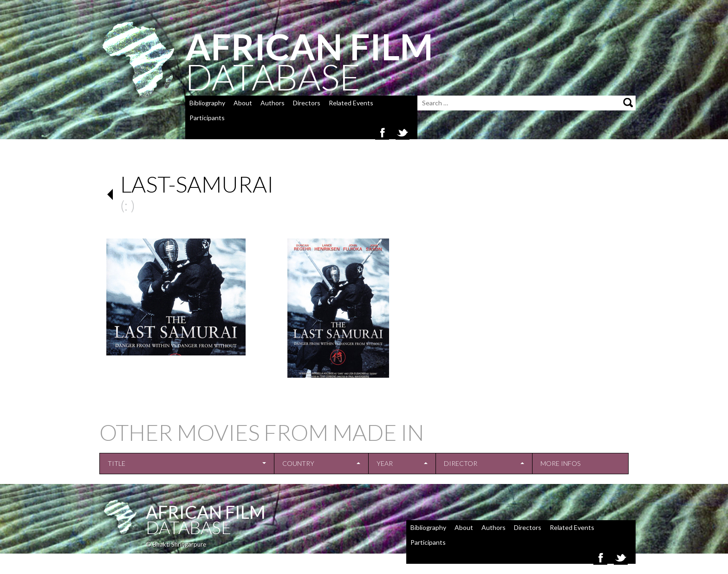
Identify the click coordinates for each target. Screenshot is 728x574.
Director (461, 463)
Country (298, 463)
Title (117, 463)
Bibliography (207, 103)
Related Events (351, 103)
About (243, 103)
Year (385, 463)
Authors (273, 103)
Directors (307, 103)
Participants (207, 118)
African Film (206, 512)
